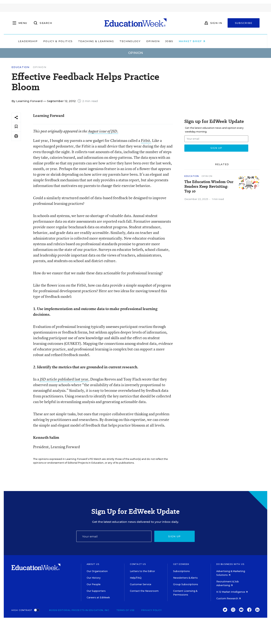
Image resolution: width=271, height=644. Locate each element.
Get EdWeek (181, 564)
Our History (94, 578)
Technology (154, 41)
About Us (93, 564)
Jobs (193, 41)
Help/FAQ (136, 578)
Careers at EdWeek (98, 597)
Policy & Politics (82, 41)
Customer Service (141, 584)
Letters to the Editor (142, 571)
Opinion (177, 41)
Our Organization (97, 571)
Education (20, 67)
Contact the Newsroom (144, 591)
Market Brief (216, 41)
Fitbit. (146, 140)
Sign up (174, 536)
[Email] (114, 536)
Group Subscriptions (186, 584)
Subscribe (244, 23)
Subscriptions (181, 571)
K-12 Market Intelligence (232, 592)
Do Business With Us (230, 564)
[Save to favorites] (16, 127)
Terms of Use (126, 610)
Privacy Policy (152, 610)
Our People (94, 584)
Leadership (52, 41)
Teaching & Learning (120, 41)
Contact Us (138, 564)
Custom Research (229, 598)
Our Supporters (96, 591)
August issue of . (103, 131)
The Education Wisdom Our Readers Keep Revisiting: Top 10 (209, 187)
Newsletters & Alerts (185, 578)
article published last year (64, 379)
